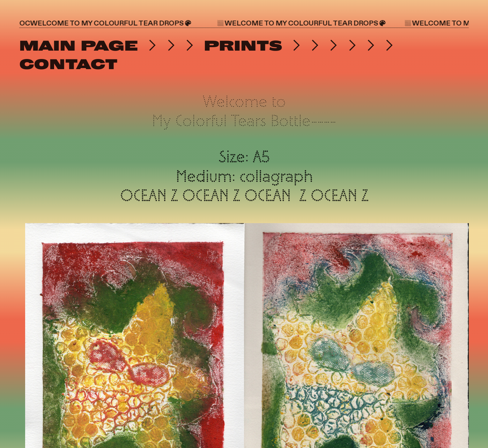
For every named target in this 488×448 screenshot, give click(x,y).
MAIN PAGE (79, 46)
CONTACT (68, 64)
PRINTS (241, 46)
